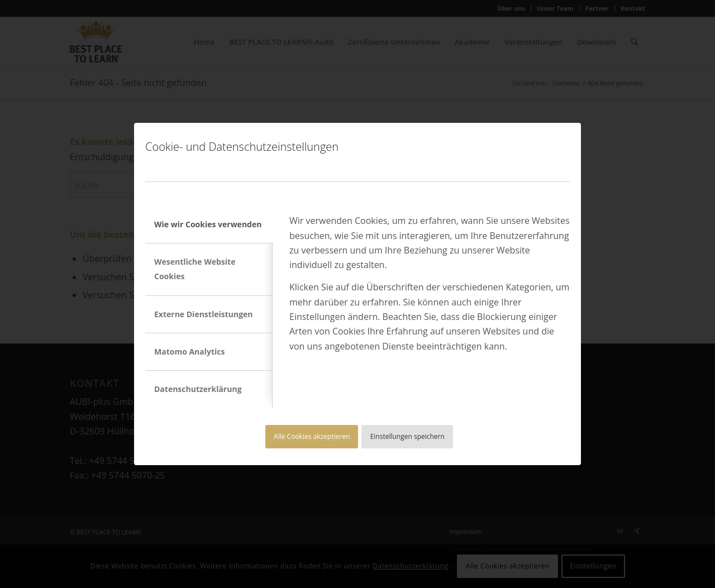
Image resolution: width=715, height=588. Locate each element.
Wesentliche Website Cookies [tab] (195, 269)
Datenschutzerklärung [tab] (198, 389)
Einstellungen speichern (407, 436)
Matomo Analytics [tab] (190, 352)
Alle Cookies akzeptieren (312, 436)
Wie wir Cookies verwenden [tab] (208, 224)
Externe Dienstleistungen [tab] (204, 314)
